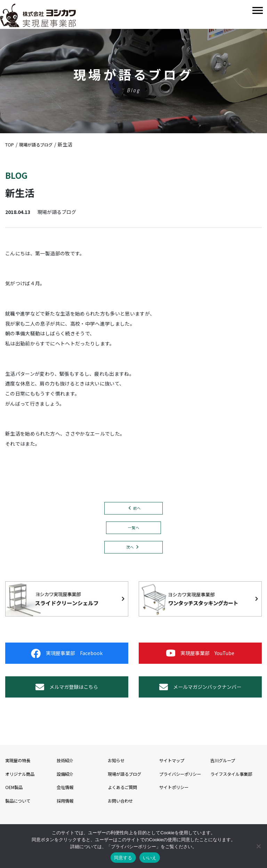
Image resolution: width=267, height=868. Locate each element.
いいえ (150, 858)
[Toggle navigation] (258, 11)
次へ (130, 551)
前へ (137, 509)
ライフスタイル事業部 (235, 798)
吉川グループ (225, 785)
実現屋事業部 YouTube (200, 663)
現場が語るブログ (127, 798)
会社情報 (66, 811)
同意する (123, 858)
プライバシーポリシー (184, 798)
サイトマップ (174, 785)
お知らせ (118, 785)
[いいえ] (258, 846)
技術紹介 (66, 785)
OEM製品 (15, 811)
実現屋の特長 (20, 785)
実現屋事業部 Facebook (67, 663)
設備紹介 (66, 798)
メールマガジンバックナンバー (200, 706)
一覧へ (133, 530)
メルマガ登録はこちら (67, 706)
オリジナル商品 (22, 798)
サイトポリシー (176, 811)
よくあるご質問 (125, 811)
